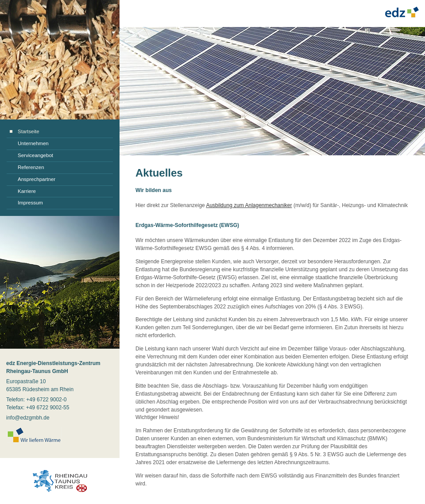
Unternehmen (33, 143)
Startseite (29, 131)
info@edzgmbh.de (28, 418)
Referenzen (31, 167)
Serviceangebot (35, 155)
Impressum (30, 203)
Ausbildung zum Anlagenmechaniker (249, 205)
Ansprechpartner (37, 179)
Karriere (27, 191)
